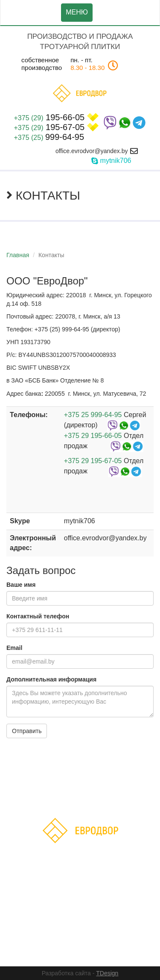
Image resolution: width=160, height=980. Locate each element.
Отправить (27, 731)
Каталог (84, 787)
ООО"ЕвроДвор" (68, 940)
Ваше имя (21, 585)
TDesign (107, 973)
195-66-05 (56, 117)
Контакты (105, 799)
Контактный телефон (38, 616)
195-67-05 (56, 127)
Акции (112, 787)
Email (14, 648)
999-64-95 (49, 137)
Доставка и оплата (55, 799)
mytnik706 (116, 161)
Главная (18, 255)
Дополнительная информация (51, 679)
